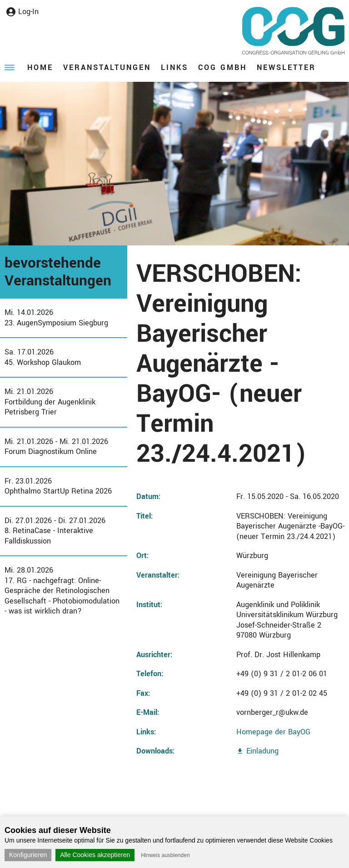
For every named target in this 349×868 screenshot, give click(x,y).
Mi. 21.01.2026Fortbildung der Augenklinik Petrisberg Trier (50, 402)
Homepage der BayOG (273, 732)
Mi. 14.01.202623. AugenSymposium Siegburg (56, 318)
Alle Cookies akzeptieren (95, 855)
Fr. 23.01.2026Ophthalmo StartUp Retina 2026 (58, 486)
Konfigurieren (28, 855)
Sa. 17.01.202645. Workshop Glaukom (43, 357)
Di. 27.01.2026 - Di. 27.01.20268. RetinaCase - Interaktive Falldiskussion (55, 531)
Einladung (262, 751)
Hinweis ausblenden (165, 855)
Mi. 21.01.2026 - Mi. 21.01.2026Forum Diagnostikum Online (56, 447)
